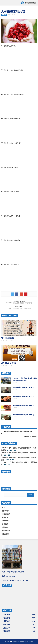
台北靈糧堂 (10, 443)
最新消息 (6, 373)
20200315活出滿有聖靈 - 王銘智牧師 (19, 308)
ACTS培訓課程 (7, 338)
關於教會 (5, 511)
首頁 (4, 507)
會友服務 (5, 524)
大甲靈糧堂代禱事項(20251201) (23, 415)
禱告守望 (5, 521)
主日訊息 (19, 615)
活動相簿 (5, 527)
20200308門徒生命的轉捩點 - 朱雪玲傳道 (19, 303)
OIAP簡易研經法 (8, 363)
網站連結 (5, 534)
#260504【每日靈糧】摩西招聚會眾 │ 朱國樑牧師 (18, 454)
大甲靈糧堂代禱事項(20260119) (23, 397)
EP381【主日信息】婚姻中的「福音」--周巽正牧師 (19, 463)
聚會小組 (5, 517)
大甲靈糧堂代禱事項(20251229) (23, 406)
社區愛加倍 (6, 531)
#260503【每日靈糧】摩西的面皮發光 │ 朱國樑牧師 (18, 459)
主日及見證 (6, 514)
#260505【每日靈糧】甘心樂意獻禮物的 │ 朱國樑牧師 (18, 449)
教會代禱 (19, 624)
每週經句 (19, 618)
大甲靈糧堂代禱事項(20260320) (23, 387)
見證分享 (19, 628)
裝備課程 (4, 15)
